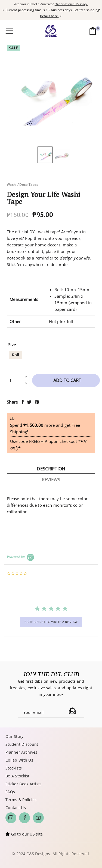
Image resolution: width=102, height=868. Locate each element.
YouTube (38, 818)
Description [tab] (51, 469)
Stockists (14, 768)
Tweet (30, 402)
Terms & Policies (21, 800)
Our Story (15, 736)
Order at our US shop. (71, 4)
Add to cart (67, 380)
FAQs (10, 792)
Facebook (24, 818)
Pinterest (37, 402)
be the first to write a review (51, 622)
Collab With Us (19, 760)
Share (23, 402)
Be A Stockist (18, 776)
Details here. (49, 16)
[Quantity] (15, 380)
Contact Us (16, 808)
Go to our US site (27, 834)
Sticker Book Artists (24, 784)
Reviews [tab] (51, 480)
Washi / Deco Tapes (22, 185)
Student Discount (22, 744)
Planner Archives (21, 752)
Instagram (11, 818)
